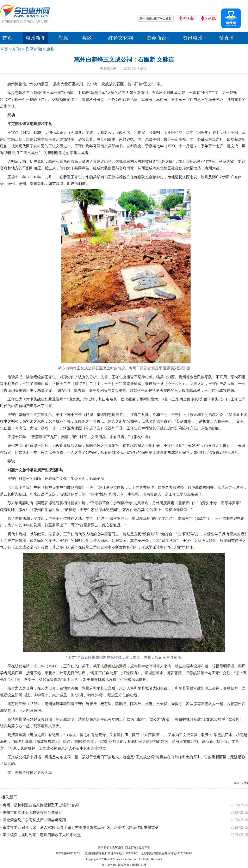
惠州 (50, 49)
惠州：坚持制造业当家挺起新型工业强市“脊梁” (42, 805)
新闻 (17, 49)
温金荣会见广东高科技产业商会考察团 (34, 820)
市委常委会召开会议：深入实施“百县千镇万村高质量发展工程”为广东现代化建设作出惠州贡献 (81, 827)
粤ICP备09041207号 (68, 853)
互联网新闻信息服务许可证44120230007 (167, 853)
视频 (64, 38)
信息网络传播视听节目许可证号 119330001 (111, 853)
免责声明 (144, 848)
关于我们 (104, 848)
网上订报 (131, 848)
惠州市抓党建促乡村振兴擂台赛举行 (32, 813)
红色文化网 (121, 38)
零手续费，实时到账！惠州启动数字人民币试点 (42, 835)
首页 (7, 38)
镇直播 (227, 38)
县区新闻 (34, 49)
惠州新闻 (36, 38)
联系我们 (117, 848)
